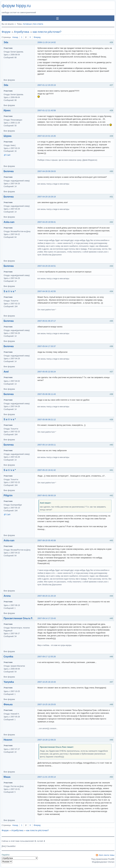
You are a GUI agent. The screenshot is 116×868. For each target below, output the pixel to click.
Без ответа (38, 24)
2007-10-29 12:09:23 (47, 740)
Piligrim (8, 495)
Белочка (9, 171)
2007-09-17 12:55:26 (47, 657)
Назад (15, 37)
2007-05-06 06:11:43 (47, 394)
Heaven (8, 740)
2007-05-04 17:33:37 (47, 346)
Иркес (7, 110)
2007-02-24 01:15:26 (47, 136)
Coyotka (8, 657)
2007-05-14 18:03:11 (47, 445)
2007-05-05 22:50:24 (47, 372)
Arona (7, 596)
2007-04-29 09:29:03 (47, 171)
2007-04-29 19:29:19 (47, 197)
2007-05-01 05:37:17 (47, 321)
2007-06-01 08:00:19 (47, 495)
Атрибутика (22, 32)
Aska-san (9, 222)
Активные (27, 24)
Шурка (7, 136)
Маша (7, 777)
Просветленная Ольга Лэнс (20, 618)
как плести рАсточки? (47, 32)
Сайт (8, 155)
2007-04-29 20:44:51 (47, 266)
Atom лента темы (106, 855)
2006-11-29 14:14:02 (47, 42)
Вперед (37, 37)
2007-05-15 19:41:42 (47, 470)
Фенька (8, 704)
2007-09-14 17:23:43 (47, 618)
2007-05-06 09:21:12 (47, 420)
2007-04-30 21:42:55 (47, 291)
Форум (6, 32)
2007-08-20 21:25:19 (47, 596)
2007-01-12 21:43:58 (47, 110)
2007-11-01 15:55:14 (47, 777)
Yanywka (9, 682)
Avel (6, 372)
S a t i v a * (10, 291)
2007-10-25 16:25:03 (47, 704)
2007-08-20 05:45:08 (47, 540)
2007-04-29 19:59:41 (47, 222)
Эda (6, 42)
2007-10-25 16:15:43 (47, 682)
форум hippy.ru (16, 6)
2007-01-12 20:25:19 (47, 85)
